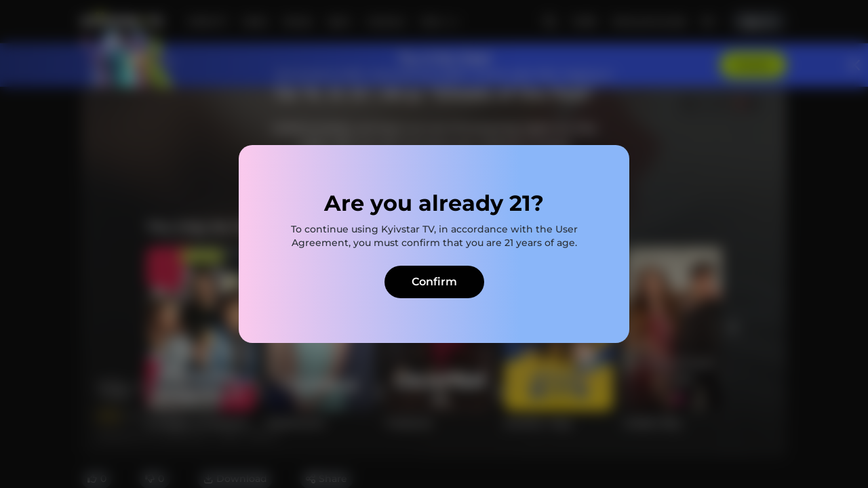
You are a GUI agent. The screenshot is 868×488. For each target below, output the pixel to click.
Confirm (434, 282)
